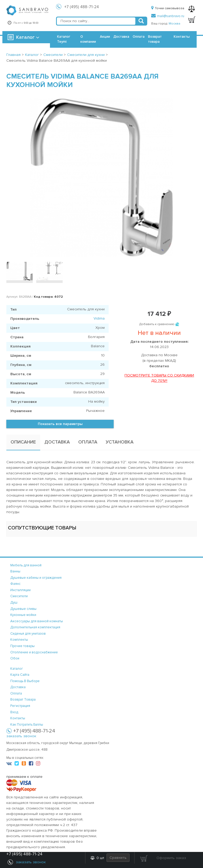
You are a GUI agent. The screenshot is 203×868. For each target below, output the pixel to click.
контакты (18, 718)
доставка (18, 687)
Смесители (19, 596)
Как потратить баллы (27, 725)
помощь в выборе (25, 681)
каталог (17, 669)
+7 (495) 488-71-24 (82, 7)
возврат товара (23, 700)
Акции (105, 37)
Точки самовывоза (168, 8)
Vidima (99, 318)
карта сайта (20, 675)
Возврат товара (155, 39)
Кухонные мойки (23, 615)
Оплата (139, 37)
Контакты (182, 37)
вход (14, 712)
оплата (16, 693)
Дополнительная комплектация (35, 627)
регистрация (20, 706)
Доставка (121, 37)
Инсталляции (20, 590)
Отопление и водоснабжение (34, 652)
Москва (174, 24)
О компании (88, 39)
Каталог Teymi (64, 39)
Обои (15, 658)
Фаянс (15, 584)
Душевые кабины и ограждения (36, 578)
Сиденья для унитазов (28, 634)
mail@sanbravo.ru (168, 16)
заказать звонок (21, 736)
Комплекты (19, 640)
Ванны (15, 571)
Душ (14, 602)
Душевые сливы (23, 609)
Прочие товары (22, 646)
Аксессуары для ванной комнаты (37, 621)
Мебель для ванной (26, 565)
